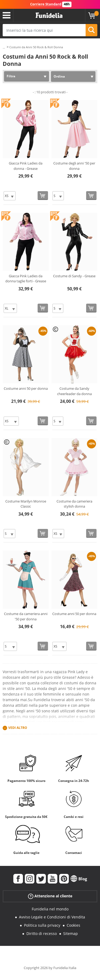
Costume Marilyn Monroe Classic (26, 504)
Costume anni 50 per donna (26, 388)
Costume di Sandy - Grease (74, 276)
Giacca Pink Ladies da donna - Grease (26, 166)
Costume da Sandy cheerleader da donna (74, 391)
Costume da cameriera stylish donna (74, 504)
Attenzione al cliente (50, 896)
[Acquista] (43, 196)
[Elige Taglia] (10, 196)
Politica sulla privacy (42, 925)
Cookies (73, 925)
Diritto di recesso (42, 933)
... (4, 47)
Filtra (11, 76)
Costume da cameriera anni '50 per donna (26, 616)
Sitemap (71, 933)
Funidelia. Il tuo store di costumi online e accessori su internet (49, 15)
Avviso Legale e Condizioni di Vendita (52, 917)
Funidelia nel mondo (50, 909)
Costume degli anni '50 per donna (74, 166)
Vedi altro (18, 728)
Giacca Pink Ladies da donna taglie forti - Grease (26, 279)
